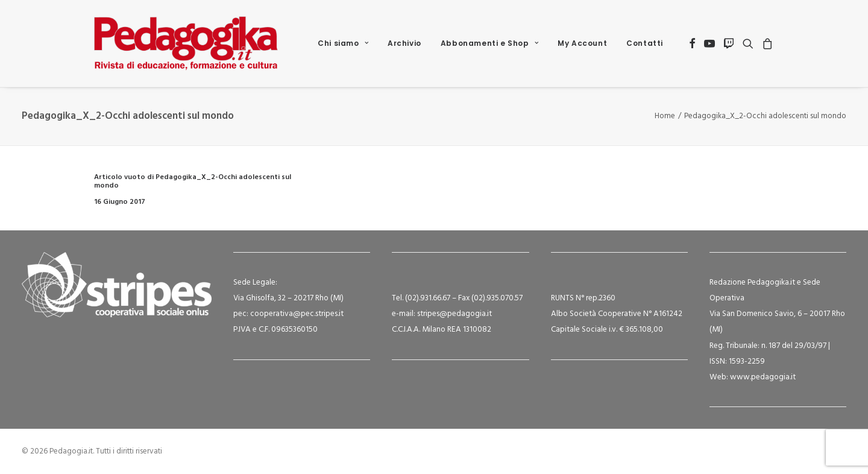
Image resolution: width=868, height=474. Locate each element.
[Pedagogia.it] (186, 43)
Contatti (645, 43)
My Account (582, 43)
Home (665, 116)
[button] (692, 43)
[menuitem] (343, 43)
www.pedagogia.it (763, 377)
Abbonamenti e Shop (489, 43)
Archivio (404, 43)
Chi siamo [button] (343, 43)
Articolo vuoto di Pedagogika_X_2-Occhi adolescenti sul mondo (193, 182)
